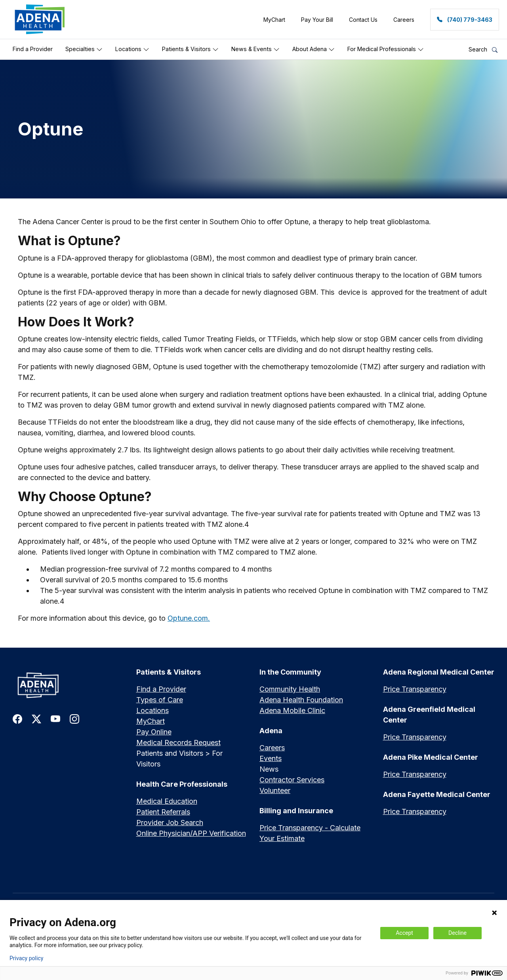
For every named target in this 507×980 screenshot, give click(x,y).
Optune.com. (189, 618)
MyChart (151, 721)
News (269, 769)
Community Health (290, 689)
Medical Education (167, 801)
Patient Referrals (163, 812)
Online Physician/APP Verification (191, 833)
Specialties (84, 49)
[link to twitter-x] (36, 718)
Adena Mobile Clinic (292, 710)
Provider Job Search (170, 823)
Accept (404, 933)
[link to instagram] (74, 718)
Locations (132, 49)
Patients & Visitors (190, 49)
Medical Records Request (178, 743)
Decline (457, 933)
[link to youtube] (55, 718)
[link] (40, 19)
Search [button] (483, 49)
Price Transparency (415, 689)
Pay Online (154, 732)
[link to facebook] (17, 718)
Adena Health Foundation (301, 700)
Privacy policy (26, 958)
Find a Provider (33, 49)
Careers (272, 748)
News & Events (255, 49)
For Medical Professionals (386, 49)
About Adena (314, 49)
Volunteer (275, 790)
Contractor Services (292, 780)
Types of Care (160, 700)
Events (271, 758)
